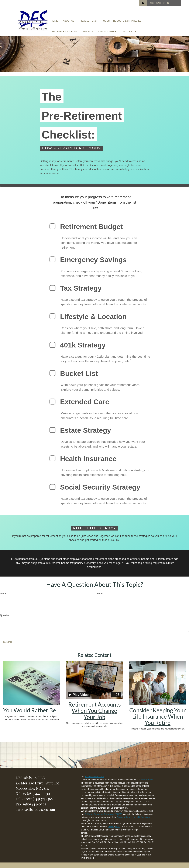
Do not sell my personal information (133, 817)
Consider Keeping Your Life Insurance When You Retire (158, 716)
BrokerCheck (147, 779)
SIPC (117, 826)
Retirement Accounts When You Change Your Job (94, 710)
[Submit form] (8, 642)
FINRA (111, 826)
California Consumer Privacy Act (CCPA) (103, 813)
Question (5, 615)
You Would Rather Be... (32, 710)
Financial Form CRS (95, 776)
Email (100, 593)
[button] (66, 21)
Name (3, 593)
